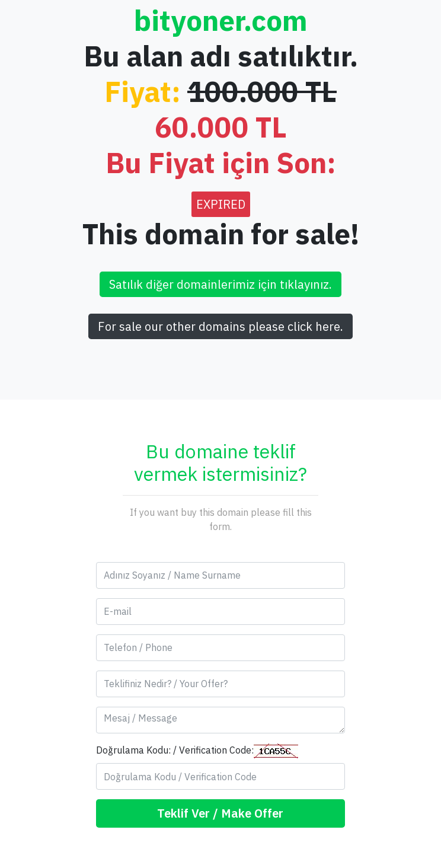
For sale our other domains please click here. (220, 326)
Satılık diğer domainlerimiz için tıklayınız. (220, 284)
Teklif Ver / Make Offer (220, 813)
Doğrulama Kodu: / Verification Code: (197, 751)
